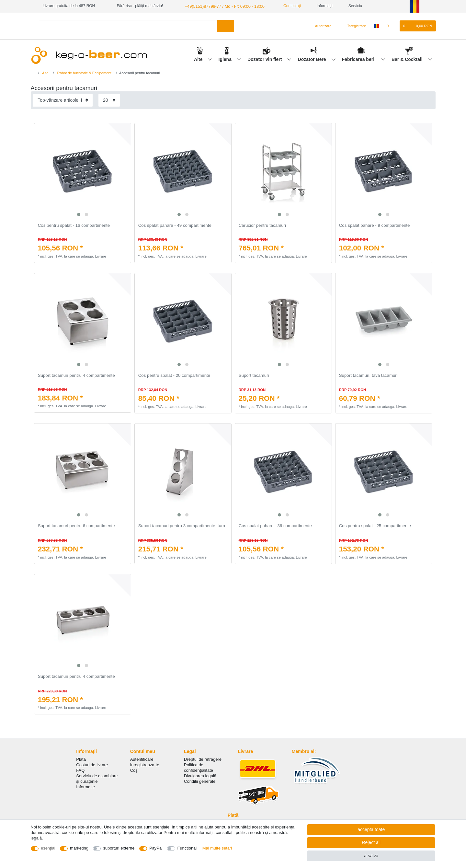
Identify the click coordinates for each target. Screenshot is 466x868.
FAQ (80, 770)
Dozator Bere (313, 59)
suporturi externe (119, 848)
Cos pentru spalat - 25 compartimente (375, 526)
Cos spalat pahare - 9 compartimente (375, 225)
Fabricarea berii (359, 59)
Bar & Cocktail (408, 59)
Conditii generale (200, 781)
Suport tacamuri (254, 375)
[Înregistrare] (353, 26)
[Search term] (128, 25)
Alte (199, 59)
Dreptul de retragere (203, 759)
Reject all (371, 842)
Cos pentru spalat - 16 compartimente (74, 225)
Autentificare (142, 759)
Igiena (226, 59)
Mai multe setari (217, 848)
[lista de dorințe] (391, 26)
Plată (81, 759)
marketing (79, 848)
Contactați (286, 6)
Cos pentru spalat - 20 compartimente (174, 375)
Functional (187, 848)
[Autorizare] (320, 26)
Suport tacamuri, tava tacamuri (368, 375)
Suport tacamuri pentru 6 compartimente (76, 526)
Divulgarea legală (200, 775)
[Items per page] (109, 100)
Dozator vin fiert (265, 59)
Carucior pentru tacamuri (262, 225)
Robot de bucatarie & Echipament (84, 73)
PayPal (156, 848)
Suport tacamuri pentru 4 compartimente (76, 375)
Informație (85, 787)
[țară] (376, 26)
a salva (371, 856)
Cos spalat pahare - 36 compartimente (275, 526)
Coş (134, 770)
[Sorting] (63, 100)
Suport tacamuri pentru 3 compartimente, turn (182, 526)
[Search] (226, 25)
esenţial (48, 848)
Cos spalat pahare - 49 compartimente (175, 225)
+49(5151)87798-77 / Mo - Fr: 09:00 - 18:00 (222, 6)
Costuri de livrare (92, 764)
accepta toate (371, 829)
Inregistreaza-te (145, 764)
